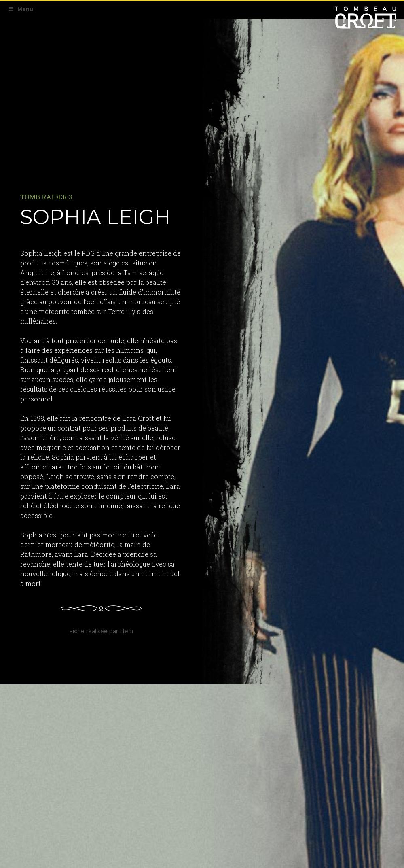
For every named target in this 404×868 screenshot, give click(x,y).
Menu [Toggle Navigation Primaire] (21, 9)
